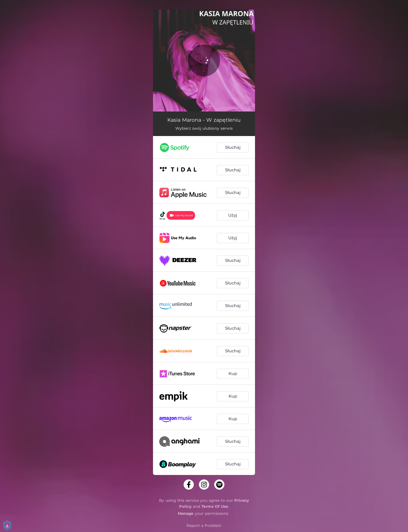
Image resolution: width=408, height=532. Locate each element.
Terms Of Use (215, 506)
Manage (186, 513)
